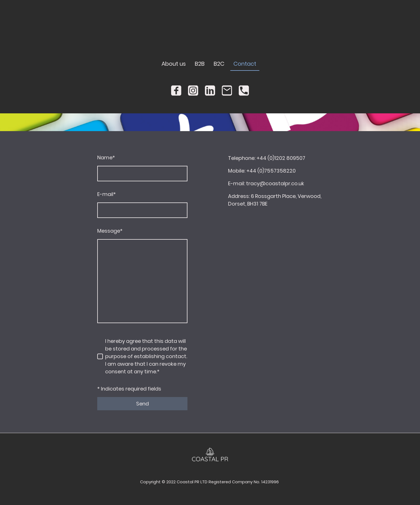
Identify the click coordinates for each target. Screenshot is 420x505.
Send (142, 404)
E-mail (107, 194)
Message (110, 231)
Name (106, 157)
